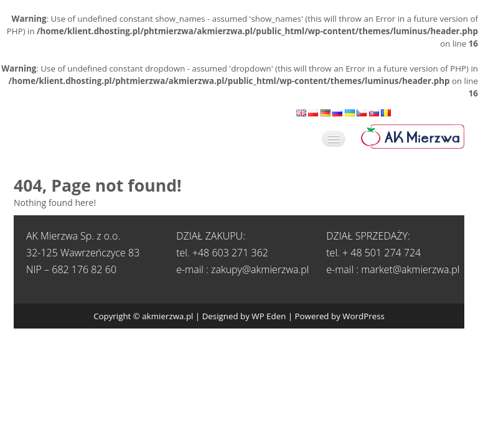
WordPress (363, 316)
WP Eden (269, 316)
